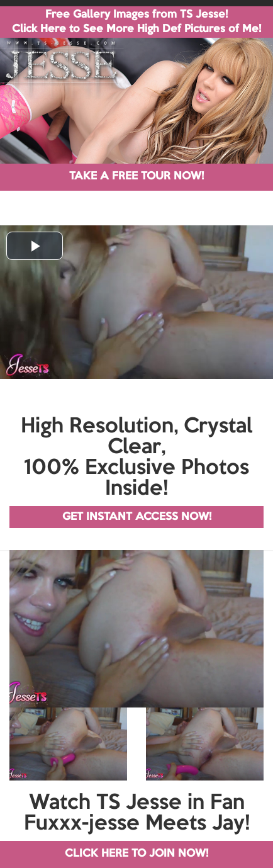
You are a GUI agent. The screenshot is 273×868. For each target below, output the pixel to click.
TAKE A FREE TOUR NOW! (136, 177)
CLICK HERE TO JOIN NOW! (136, 854)
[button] (35, 246)
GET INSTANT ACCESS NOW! (137, 517)
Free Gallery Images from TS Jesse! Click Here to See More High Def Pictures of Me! (136, 22)
